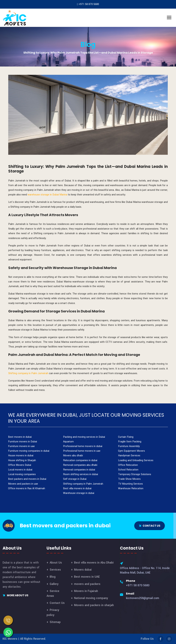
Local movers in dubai (20, 470)
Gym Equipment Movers (131, 451)
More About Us (15, 595)
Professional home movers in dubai (83, 446)
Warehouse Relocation (131, 488)
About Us (56, 563)
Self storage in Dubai (75, 479)
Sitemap (55, 622)
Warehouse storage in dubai (79, 493)
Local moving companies (22, 474)
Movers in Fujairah (86, 591)
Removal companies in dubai (79, 470)
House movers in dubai (21, 456)
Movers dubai (83, 570)
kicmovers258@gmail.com (143, 598)
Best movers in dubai (20, 437)
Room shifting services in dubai (81, 474)
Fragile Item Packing (130, 442)
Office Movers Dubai (20, 465)
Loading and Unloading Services (136, 460)
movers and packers (87, 584)
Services (55, 570)
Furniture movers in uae (21, 446)
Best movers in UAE (87, 577)
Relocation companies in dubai (80, 460)
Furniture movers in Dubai (23, 442)
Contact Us (57, 603)
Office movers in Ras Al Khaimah (27, 488)
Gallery (54, 584)
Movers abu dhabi (73, 456)
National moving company (91, 598)
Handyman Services (129, 456)
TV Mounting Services (130, 484)
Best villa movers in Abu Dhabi (94, 563)
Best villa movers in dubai (77, 488)
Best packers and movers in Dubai (27, 479)
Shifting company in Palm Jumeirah (29, 373)
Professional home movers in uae (82, 451)
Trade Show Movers (129, 479)
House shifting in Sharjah (22, 460)
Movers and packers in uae (23, 484)
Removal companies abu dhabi (80, 465)
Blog (88, 44)
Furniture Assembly (129, 446)
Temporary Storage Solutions (135, 474)
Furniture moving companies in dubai (29, 451)
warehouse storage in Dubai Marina (48, 195)
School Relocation (128, 470)
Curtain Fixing (126, 437)
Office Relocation (128, 465)
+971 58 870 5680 (89, 4)
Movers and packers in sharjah (94, 605)
